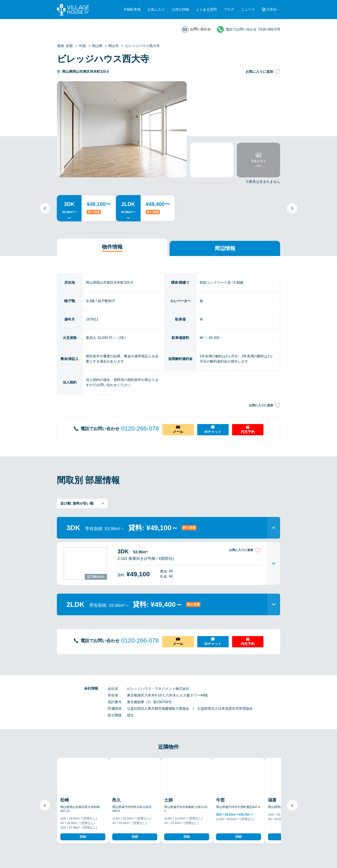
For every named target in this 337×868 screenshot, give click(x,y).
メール (178, 432)
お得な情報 (180, 9)
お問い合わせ (201, 29)
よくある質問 (206, 9)
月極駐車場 (132, 9)
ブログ (229, 9)
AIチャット (213, 432)
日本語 (271, 9)
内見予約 (248, 432)
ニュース (248, 9)
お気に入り (156, 9)
